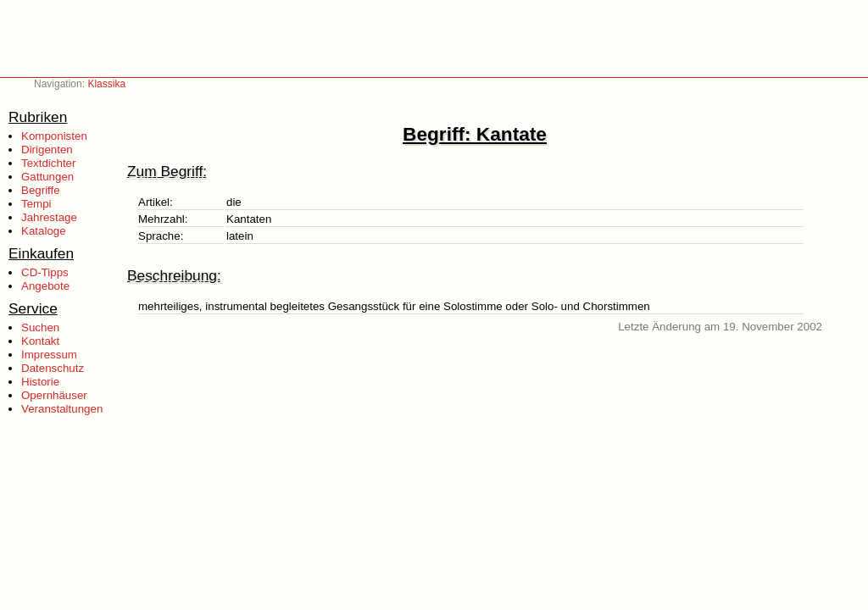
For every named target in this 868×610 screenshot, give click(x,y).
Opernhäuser (54, 395)
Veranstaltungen (62, 409)
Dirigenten (47, 150)
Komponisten (54, 136)
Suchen (40, 327)
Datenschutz (53, 368)
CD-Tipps (45, 272)
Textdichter (48, 163)
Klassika (106, 84)
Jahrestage (49, 217)
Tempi (36, 204)
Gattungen (47, 177)
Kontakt (40, 341)
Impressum (49, 355)
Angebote (45, 286)
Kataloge (44, 231)
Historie (40, 382)
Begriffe (41, 190)
